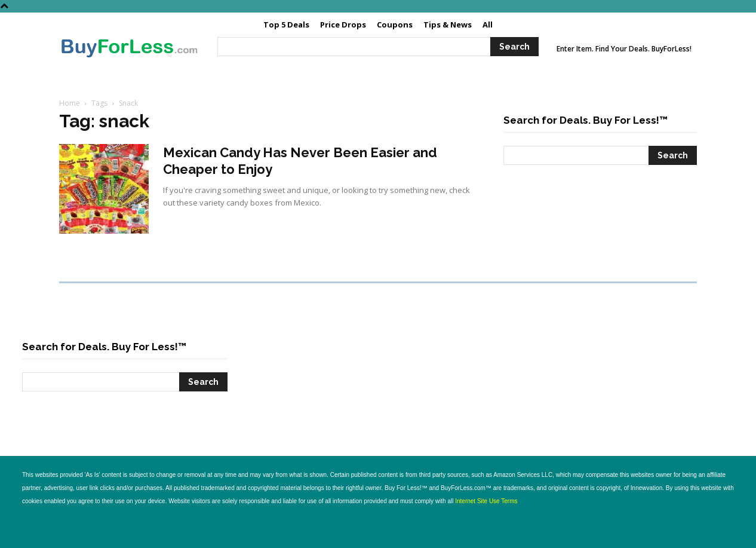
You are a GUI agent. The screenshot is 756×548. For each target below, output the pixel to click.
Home (70, 103)
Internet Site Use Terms (486, 501)
